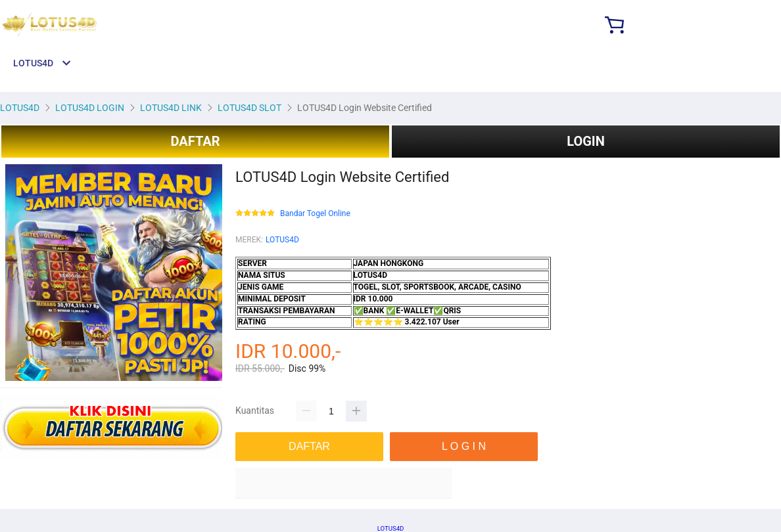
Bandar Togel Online (315, 214)
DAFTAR (195, 141)
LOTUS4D (282, 240)
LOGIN (586, 141)
